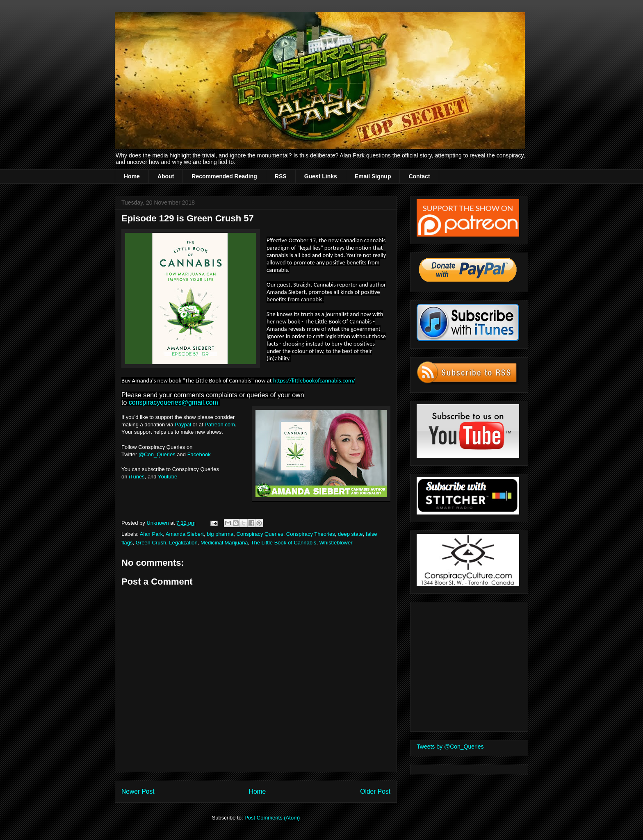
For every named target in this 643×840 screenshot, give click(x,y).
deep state (350, 534)
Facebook (200, 454)
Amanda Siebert (185, 534)
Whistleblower (336, 543)
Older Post (375, 791)
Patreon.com (220, 425)
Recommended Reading (224, 176)
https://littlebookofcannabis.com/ (314, 380)
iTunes (137, 477)
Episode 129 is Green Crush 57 (188, 218)
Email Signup (373, 176)
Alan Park (151, 534)
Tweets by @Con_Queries (450, 747)
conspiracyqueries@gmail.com (173, 402)
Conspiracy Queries (260, 534)
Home (132, 176)
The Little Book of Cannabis (284, 543)
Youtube (168, 477)
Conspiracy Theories (311, 534)
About (166, 176)
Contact (419, 176)
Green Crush (151, 543)
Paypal (183, 425)
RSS (281, 176)
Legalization (183, 543)
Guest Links (321, 176)
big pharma (220, 534)
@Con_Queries (157, 454)
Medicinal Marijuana (224, 543)
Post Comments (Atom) (272, 818)
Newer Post (138, 791)
